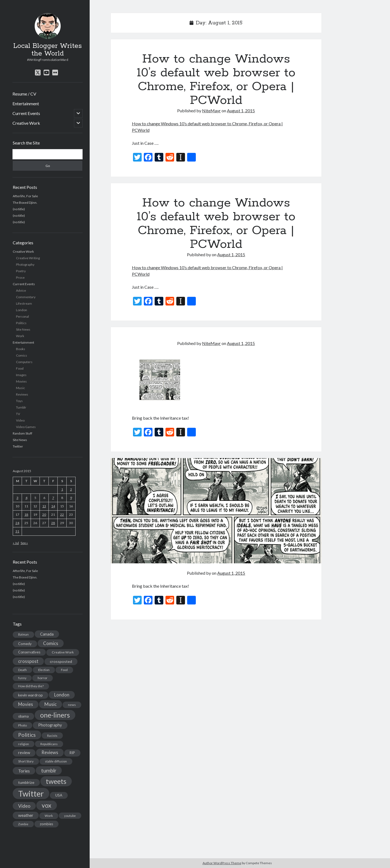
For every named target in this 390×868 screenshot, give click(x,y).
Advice (21, 290)
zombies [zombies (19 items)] (46, 824)
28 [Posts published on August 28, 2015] (53, 523)
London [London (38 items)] (62, 695)
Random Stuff (22, 433)
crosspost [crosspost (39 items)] (28, 661)
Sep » (24, 543)
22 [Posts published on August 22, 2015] (62, 514)
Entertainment (26, 103)
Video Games (26, 427)
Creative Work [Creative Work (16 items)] (63, 652)
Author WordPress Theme (222, 863)
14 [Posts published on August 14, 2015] (53, 506)
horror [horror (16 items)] (43, 678)
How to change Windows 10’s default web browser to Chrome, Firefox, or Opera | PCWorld (216, 80)
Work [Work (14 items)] (49, 816)
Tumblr (21, 407)
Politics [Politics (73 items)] (27, 735)
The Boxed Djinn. (25, 203)
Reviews (22, 394)
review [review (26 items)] (24, 753)
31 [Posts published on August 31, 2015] (17, 531)
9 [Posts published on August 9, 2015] (71, 498)
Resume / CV (24, 94)
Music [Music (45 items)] (51, 704)
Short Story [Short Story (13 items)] (26, 761)
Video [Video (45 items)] (24, 806)
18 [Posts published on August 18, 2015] (26, 514)
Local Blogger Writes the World (48, 50)
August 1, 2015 (241, 111)
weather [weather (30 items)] (26, 815)
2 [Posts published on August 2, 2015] (71, 489)
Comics (22, 355)
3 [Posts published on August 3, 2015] (17, 498)
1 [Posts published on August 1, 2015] (62, 489)
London (22, 310)
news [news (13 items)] (72, 705)
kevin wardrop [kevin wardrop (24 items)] (30, 695)
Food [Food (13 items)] (64, 670)
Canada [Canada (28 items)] (47, 634)
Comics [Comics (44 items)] (51, 643)
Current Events (26, 113)
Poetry (21, 271)
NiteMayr (211, 111)
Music (20, 388)
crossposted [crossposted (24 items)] (61, 661)
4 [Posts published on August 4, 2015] (26, 498)
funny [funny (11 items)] (22, 678)
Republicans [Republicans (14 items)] (49, 744)
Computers (24, 362)
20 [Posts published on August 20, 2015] (44, 514)
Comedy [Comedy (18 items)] (25, 644)
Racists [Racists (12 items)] (52, 736)
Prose (20, 277)
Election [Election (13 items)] (44, 670)
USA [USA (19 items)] (59, 795)
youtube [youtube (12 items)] (70, 816)
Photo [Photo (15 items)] (22, 725)
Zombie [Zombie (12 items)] (23, 824)
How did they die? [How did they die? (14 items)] (31, 686)
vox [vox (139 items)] (47, 805)
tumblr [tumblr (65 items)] (49, 770)
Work (20, 336)
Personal (22, 316)
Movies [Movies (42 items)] (26, 704)
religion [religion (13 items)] (24, 744)
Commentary (26, 297)
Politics (21, 323)
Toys (19, 401)
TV (18, 414)
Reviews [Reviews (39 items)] (50, 752)
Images (21, 375)
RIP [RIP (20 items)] (72, 753)
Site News (23, 329)
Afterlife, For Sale (25, 196)
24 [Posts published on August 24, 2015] (17, 523)
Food (20, 368)
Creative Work (26, 123)
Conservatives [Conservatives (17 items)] (29, 652)
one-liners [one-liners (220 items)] (55, 715)
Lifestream (24, 303)
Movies (21, 381)
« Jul (16, 543)
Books (21, 349)
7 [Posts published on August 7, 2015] (53, 498)
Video (20, 420)
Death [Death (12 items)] (22, 670)
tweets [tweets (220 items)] (56, 781)
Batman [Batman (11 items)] (23, 634)
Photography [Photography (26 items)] (50, 725)
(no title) (19, 209)
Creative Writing (28, 258)
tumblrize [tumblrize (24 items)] (26, 782)
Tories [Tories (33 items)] (24, 771)
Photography (25, 264)
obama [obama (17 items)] (23, 716)
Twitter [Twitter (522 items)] (31, 793)
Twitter (18, 446)
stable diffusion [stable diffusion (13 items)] (56, 761)
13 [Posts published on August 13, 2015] (44, 506)
